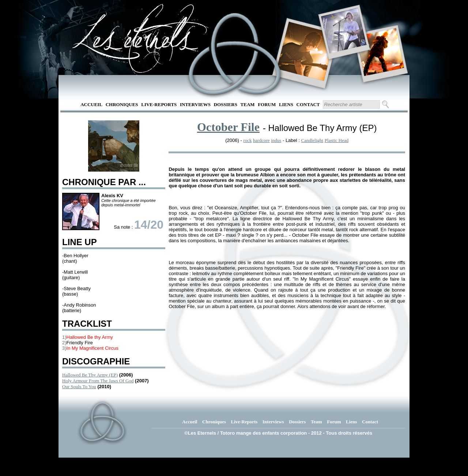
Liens (286, 104)
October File (228, 127)
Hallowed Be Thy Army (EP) (90, 375)
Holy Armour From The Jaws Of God (98, 381)
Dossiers (226, 104)
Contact (308, 104)
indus (276, 140)
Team (248, 104)
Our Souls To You (79, 387)
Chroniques (122, 104)
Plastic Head (337, 140)
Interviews (195, 104)
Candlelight (312, 140)
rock (247, 140)
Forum (267, 104)
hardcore (261, 140)
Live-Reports (159, 104)
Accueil (91, 104)
